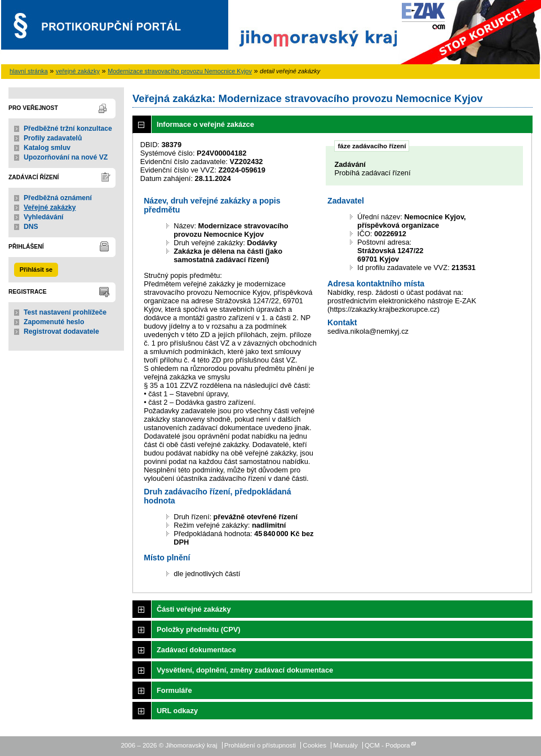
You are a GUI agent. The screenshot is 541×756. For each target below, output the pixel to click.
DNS (31, 227)
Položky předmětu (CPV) (199, 629)
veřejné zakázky (78, 71)
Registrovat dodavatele (61, 331)
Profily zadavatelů (53, 138)
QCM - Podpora (387, 745)
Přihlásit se (36, 269)
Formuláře (174, 690)
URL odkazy (177, 711)
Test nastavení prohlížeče (65, 312)
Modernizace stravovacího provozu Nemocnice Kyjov (180, 71)
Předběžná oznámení (58, 198)
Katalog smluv (47, 148)
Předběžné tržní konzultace (68, 129)
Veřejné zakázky (50, 207)
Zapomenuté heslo (54, 322)
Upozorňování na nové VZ (66, 157)
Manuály (345, 745)
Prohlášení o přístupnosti (260, 745)
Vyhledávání (44, 217)
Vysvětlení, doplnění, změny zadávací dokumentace (245, 670)
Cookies (314, 745)
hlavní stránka (29, 71)
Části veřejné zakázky (194, 609)
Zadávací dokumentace (196, 650)
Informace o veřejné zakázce (205, 124)
